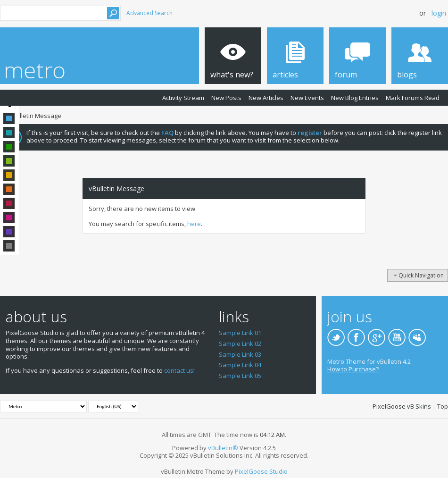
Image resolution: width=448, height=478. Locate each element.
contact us (179, 370)
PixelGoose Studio (261, 471)
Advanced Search (149, 13)
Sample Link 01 (240, 333)
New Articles (266, 98)
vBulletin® (223, 448)
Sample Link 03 (240, 354)
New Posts (226, 98)
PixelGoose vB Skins (402, 406)
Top (443, 406)
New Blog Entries (355, 98)
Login (439, 13)
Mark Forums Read (413, 98)
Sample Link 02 (240, 344)
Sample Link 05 (240, 376)
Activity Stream (183, 98)
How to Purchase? (353, 369)
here (194, 224)
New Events (307, 98)
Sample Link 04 (240, 365)
